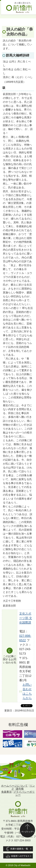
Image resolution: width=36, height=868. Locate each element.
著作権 (20, 789)
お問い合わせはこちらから (27, 691)
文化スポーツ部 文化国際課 (26, 618)
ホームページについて (14, 786)
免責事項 (6, 792)
